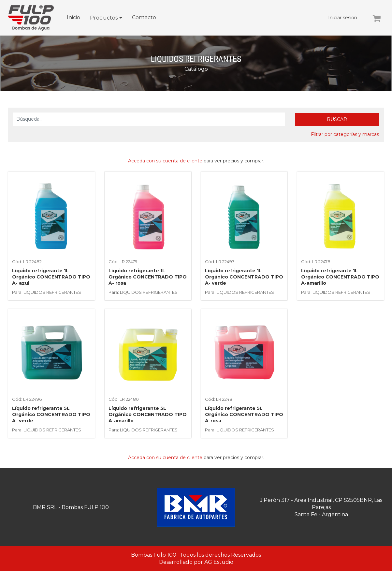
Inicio (73, 17)
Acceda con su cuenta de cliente (165, 161)
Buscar (337, 119)
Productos (104, 18)
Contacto (144, 17)
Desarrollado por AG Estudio (196, 562)
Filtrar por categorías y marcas (345, 134)
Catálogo (196, 69)
